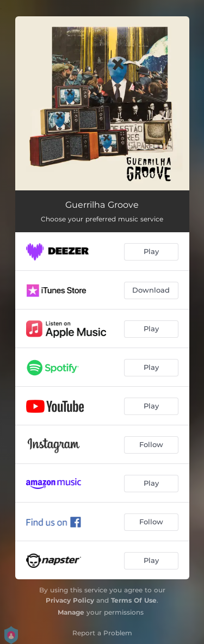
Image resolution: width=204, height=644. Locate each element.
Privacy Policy (70, 600)
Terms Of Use (134, 600)
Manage (71, 612)
